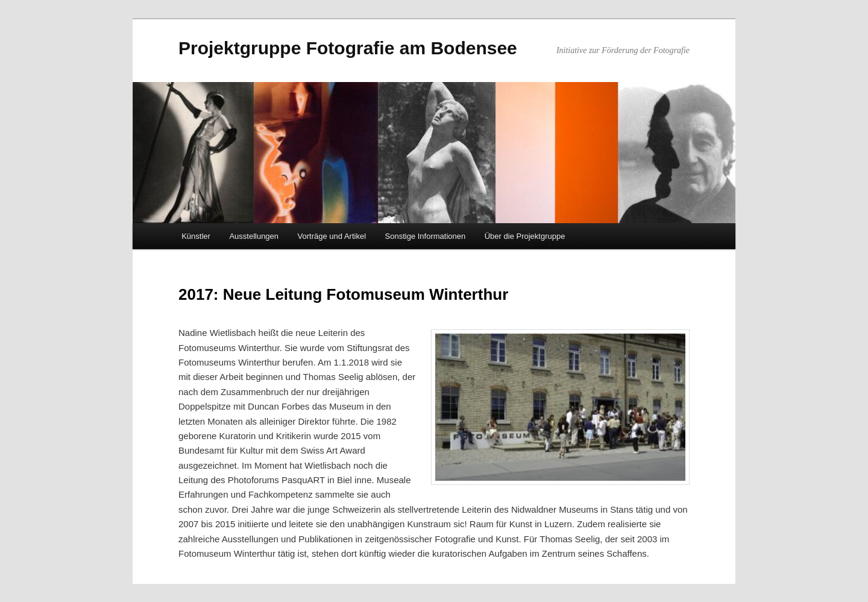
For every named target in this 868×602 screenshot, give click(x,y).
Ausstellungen (254, 236)
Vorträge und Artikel (332, 236)
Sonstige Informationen (426, 236)
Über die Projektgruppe (525, 236)
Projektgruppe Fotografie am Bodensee (348, 48)
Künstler (196, 236)
